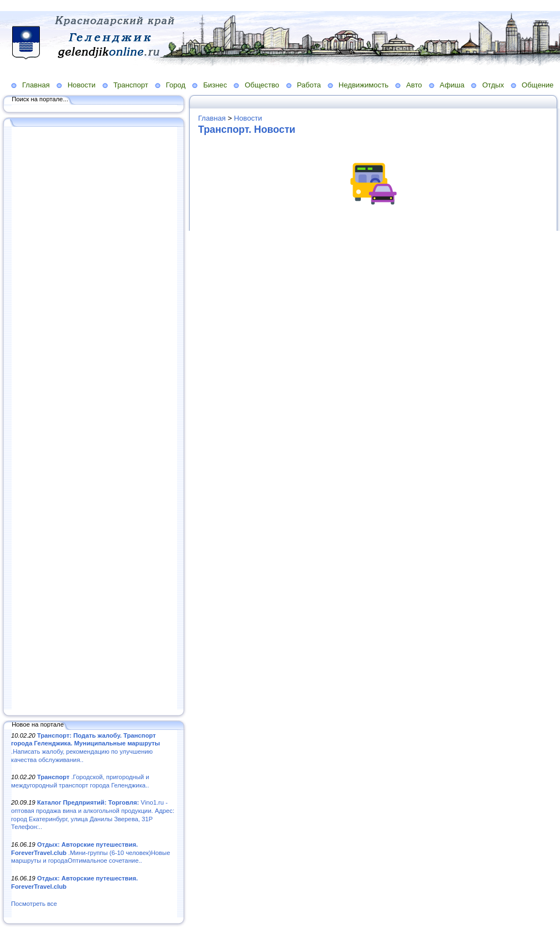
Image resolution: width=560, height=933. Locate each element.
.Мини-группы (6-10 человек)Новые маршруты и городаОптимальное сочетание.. (90, 852)
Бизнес (215, 85)
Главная (36, 85)
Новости (82, 85)
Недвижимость (364, 85)
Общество (262, 85)
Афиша (452, 85)
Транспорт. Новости (247, 129)
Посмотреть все (34, 904)
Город (176, 85)
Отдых (493, 85)
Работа (309, 85)
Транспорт (131, 85)
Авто (414, 85)
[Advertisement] (94, 419)
